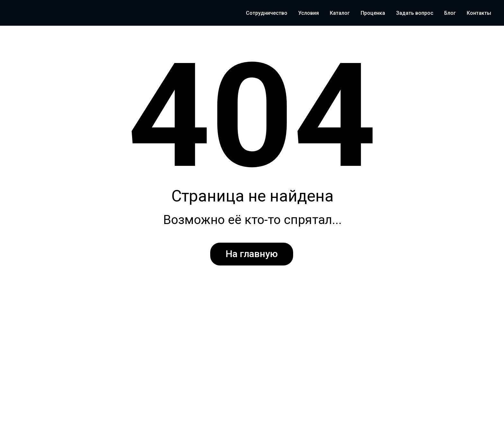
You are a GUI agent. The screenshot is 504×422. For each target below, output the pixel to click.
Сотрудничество (267, 13)
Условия (309, 13)
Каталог (340, 13)
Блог (450, 13)
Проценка (373, 13)
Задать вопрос (415, 13)
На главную (252, 254)
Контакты (479, 13)
